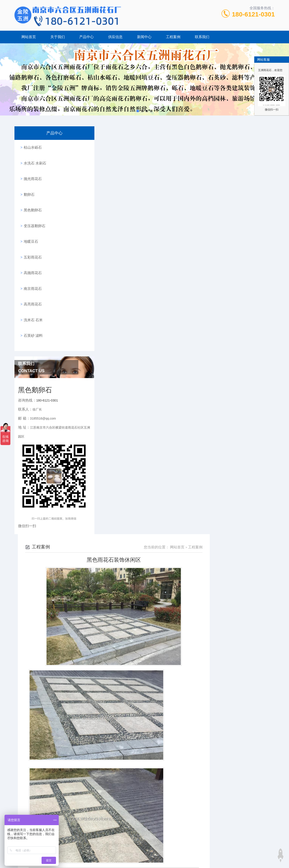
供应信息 (115, 37)
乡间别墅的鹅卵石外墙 (123, 492)
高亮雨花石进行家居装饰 (212, 806)
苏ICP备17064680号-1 (181, 846)
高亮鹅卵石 (159, 853)
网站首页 (29, 37)
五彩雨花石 (31, 236)
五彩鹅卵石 (201, 853)
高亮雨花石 (31, 275)
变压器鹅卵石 (33, 210)
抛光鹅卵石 (180, 853)
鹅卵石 (28, 185)
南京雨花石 (31, 262)
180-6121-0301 (253, 14)
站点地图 (144, 861)
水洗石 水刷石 (34, 159)
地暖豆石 (30, 223)
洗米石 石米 (32, 287)
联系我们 (202, 37)
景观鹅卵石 (212, 623)
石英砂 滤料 (32, 300)
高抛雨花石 (31, 249)
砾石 (102, 853)
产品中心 (86, 37)
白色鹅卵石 (124, 684)
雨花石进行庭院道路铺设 (124, 745)
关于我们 (58, 37)
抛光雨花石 (31, 172)
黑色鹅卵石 (31, 197)
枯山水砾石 (31, 146)
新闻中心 (144, 37)
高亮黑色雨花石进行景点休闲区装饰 (134, 483)
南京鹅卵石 (138, 853)
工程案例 (173, 37)
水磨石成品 (212, 562)
